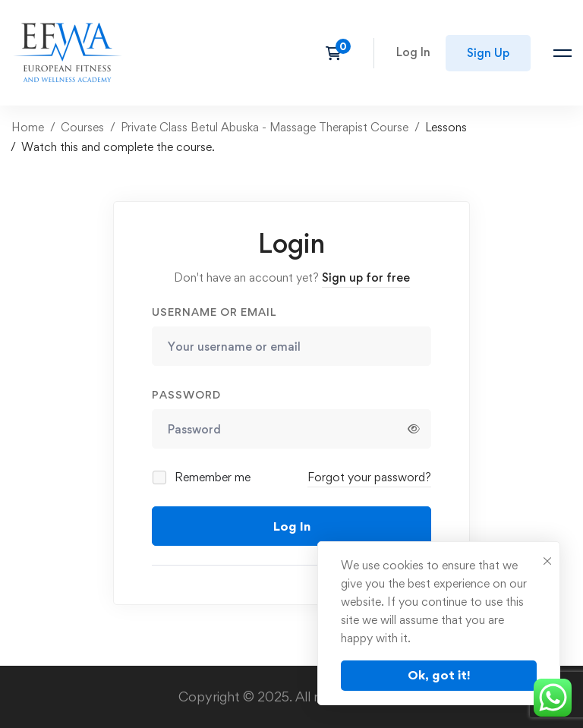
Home (28, 127)
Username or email (214, 312)
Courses (82, 127)
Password (186, 394)
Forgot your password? (369, 477)
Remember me (202, 477)
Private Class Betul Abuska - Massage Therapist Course (265, 127)
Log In (292, 526)
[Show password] (414, 429)
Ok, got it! (439, 675)
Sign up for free (366, 277)
